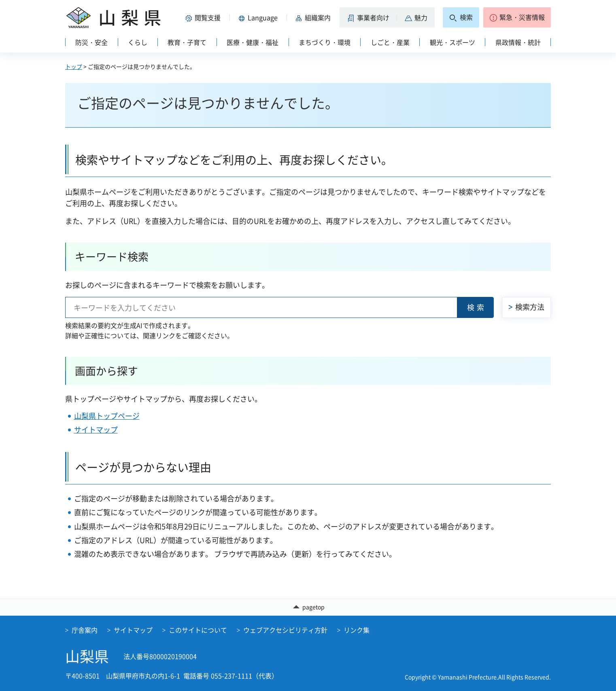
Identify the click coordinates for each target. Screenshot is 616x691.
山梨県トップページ (107, 416)
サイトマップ (96, 430)
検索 (477, 307)
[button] (204, 17)
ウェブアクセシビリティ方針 (285, 630)
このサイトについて (198, 630)
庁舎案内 (85, 630)
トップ (74, 66)
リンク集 (357, 630)
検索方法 (530, 307)
